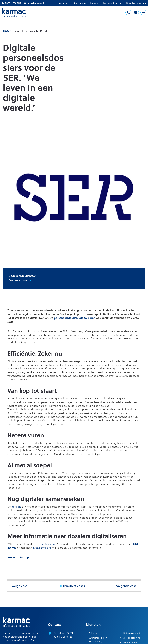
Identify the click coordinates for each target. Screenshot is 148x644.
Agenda (94, 3)
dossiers (16, 507)
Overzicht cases (74, 586)
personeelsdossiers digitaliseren (75, 318)
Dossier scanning (131, 638)
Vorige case (19, 586)
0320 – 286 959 (13, 3)
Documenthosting (112, 3)
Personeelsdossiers (19, 280)
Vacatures (64, 3)
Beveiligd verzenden (137, 3)
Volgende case (126, 586)
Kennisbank (80, 3)
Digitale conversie (132, 633)
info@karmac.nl (35, 3)
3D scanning (96, 633)
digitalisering (48, 544)
